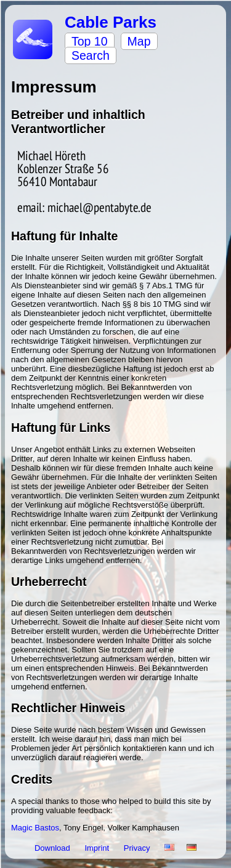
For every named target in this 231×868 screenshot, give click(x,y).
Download (53, 848)
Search (91, 55)
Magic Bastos (35, 828)
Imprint (98, 848)
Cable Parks (111, 22)
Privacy (138, 848)
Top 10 (90, 41)
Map (139, 41)
